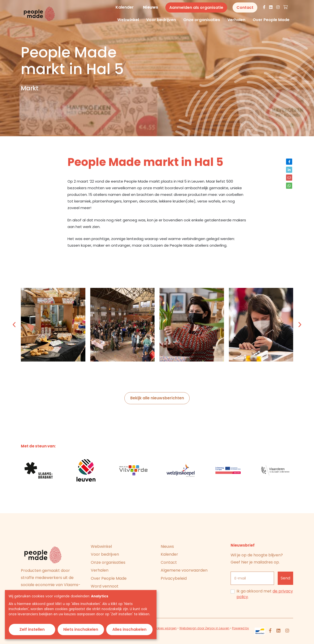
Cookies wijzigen (164, 628)
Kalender (125, 7)
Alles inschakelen (129, 629)
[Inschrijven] (286, 578)
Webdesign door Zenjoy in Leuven (204, 628)
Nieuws (150, 7)
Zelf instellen (32, 629)
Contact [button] (245, 7)
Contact (169, 562)
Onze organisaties (202, 20)
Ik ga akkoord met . (265, 594)
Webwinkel (128, 20)
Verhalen (236, 20)
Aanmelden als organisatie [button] (196, 7)
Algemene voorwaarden (184, 570)
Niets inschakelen (81, 629)
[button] (14, 325)
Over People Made (271, 20)
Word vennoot (105, 586)
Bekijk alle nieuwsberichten (157, 398)
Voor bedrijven (161, 20)
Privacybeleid (174, 578)
